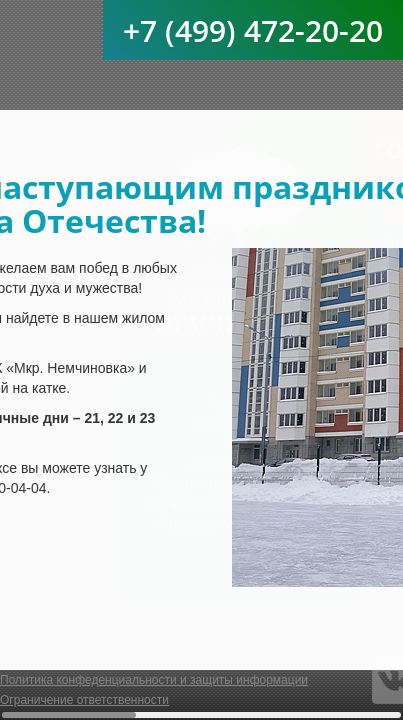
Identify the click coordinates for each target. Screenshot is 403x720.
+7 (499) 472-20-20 (253, 30)
